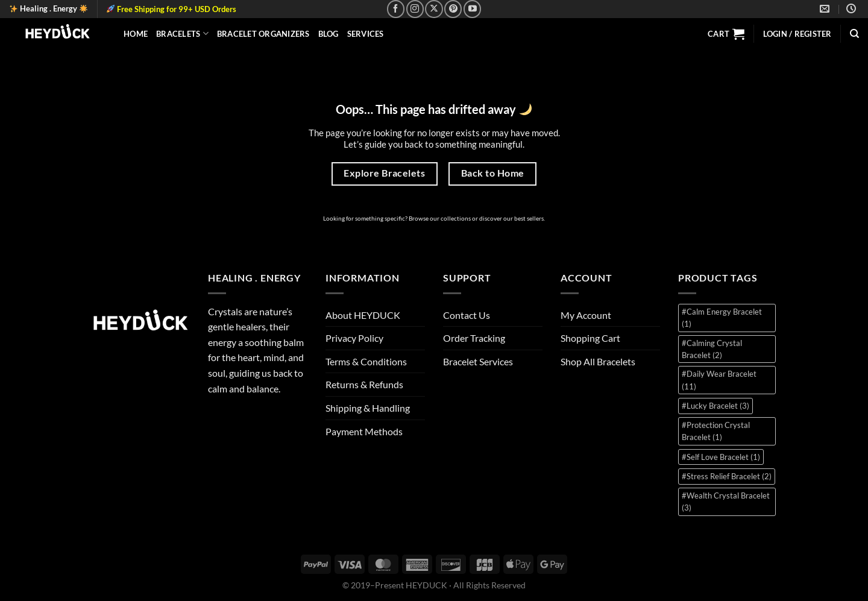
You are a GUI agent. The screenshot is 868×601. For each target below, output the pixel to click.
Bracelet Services (478, 361)
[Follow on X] (434, 9)
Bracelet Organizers (263, 34)
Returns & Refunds (364, 384)
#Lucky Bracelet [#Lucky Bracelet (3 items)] (715, 406)
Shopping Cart (590, 338)
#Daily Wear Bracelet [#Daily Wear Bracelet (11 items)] (719, 380)
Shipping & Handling (368, 408)
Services (366, 34)
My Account (586, 315)
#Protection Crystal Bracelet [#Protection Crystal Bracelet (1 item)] (716, 431)
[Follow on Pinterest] (453, 9)
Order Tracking (474, 338)
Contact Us (467, 315)
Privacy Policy (354, 338)
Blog (329, 34)
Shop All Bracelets (598, 361)
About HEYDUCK (363, 315)
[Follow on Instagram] (415, 9)
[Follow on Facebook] (396, 9)
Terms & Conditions (366, 361)
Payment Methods (364, 431)
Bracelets (182, 33)
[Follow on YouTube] (472, 9)
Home (136, 34)
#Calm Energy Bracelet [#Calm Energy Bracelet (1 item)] (722, 318)
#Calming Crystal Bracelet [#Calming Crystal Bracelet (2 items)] (712, 349)
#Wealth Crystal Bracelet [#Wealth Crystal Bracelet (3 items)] (726, 502)
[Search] (854, 34)
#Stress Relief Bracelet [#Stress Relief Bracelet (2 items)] (727, 476)
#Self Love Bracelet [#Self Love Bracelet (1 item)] (721, 457)
